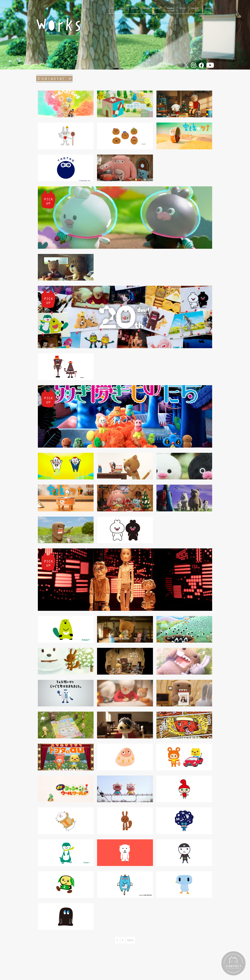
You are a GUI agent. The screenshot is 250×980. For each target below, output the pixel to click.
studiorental (171, 9)
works (135, 8)
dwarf (195, 8)
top (112, 8)
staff (159, 8)
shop (183, 8)
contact (209, 8)
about (147, 8)
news (123, 8)
